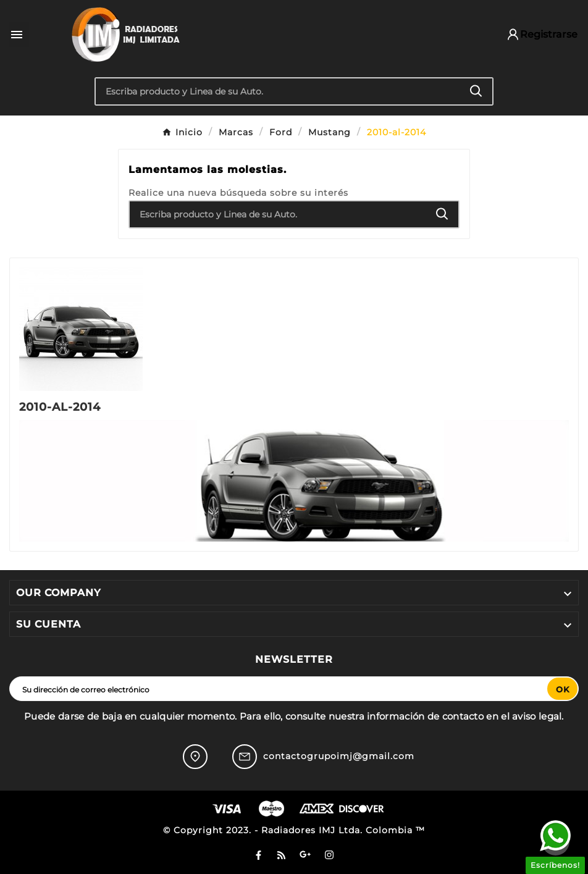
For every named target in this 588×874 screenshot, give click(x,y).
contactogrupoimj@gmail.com (339, 756)
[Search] (476, 91)
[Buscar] (278, 91)
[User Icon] (536, 34)
